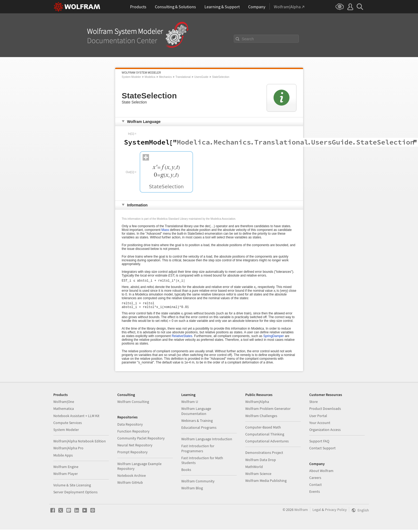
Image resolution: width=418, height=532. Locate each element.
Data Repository (130, 427)
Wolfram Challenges (261, 418)
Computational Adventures (267, 443)
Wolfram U (190, 404)
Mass (165, 230)
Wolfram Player (66, 476)
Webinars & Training (197, 423)
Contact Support (322, 450)
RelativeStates (182, 338)
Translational (183, 77)
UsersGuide (201, 77)
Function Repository (133, 434)
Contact (315, 487)
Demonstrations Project (264, 455)
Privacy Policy (336, 512)
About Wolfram (321, 473)
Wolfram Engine (66, 469)
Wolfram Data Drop (261, 462)
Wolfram (301, 512)
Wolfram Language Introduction (207, 441)
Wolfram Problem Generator (268, 411)
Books (186, 472)
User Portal (318, 418)
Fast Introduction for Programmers (198, 451)
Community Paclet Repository (141, 441)
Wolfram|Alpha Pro (68, 450)
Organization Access (325, 432)
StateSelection (221, 77)
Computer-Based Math (263, 430)
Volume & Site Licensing (72, 487)
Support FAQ (319, 443)
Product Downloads (325, 411)
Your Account (320, 425)
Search (248, 39)
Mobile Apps (63, 458)
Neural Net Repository (135, 447)
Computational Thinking (265, 437)
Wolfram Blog (192, 490)
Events (315, 494)
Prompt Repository (132, 454)
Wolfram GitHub (130, 485)
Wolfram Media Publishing (266, 483)
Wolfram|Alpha (257, 404)
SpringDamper (273, 338)
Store (313, 404)
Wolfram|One (64, 404)
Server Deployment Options (75, 494)
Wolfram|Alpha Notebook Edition (80, 443)
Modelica (150, 77)
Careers (315, 480)
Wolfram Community (198, 483)
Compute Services (68, 425)
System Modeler (131, 77)
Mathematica (64, 411)
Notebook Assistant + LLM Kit (76, 418)
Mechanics (165, 77)
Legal (317, 512)
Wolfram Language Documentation (196, 413)
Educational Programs (199, 430)
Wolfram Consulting (133, 404)
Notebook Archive (132, 478)
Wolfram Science (258, 476)
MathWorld (254, 469)
